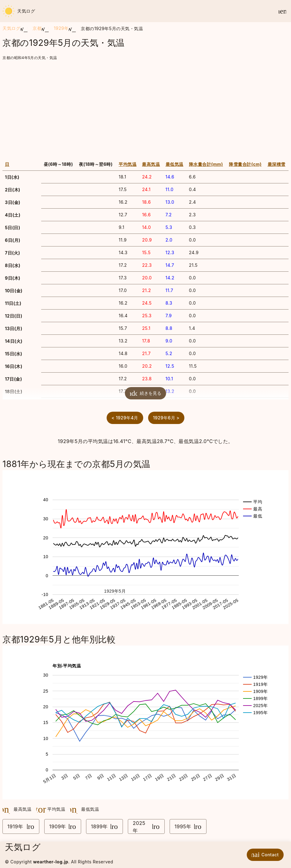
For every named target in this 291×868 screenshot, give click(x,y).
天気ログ (19, 11)
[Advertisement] (145, 108)
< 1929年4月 (125, 418)
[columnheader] (22, 164)
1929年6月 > (166, 418)
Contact (264, 854)
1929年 (61, 28)
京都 (37, 28)
